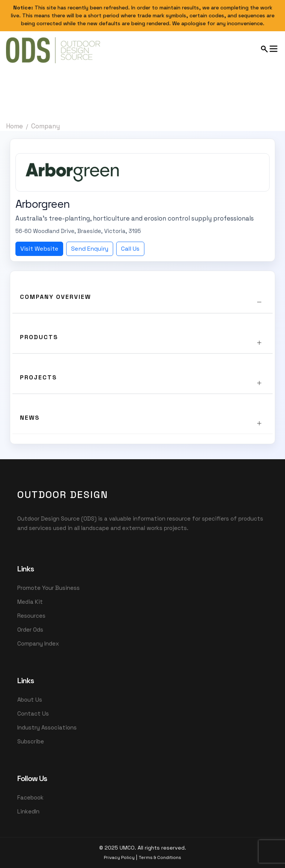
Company (45, 126)
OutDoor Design (63, 495)
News (30, 418)
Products (39, 337)
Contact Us (33, 713)
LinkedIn (28, 811)
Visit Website (39, 249)
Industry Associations (47, 727)
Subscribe (31, 741)
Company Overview (55, 297)
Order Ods (30, 630)
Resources (31, 616)
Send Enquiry (90, 249)
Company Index (38, 643)
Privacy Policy (119, 857)
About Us (30, 700)
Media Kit (30, 602)
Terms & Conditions (160, 857)
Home (14, 126)
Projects (39, 377)
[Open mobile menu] (270, 49)
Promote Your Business (49, 588)
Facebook (30, 797)
